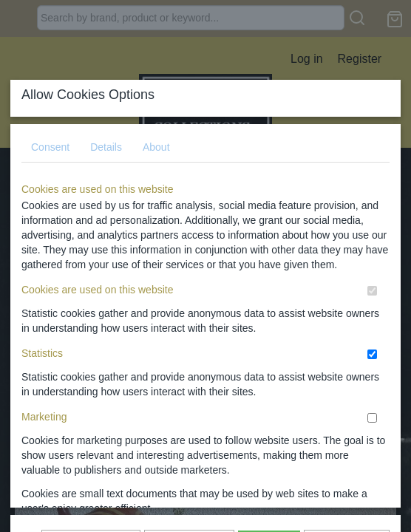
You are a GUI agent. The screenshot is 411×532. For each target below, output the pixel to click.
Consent (50, 123)
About (156, 123)
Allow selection (190, 318)
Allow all (269, 318)
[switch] (372, 266)
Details (106, 123)
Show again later (91, 318)
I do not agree (347, 318)
